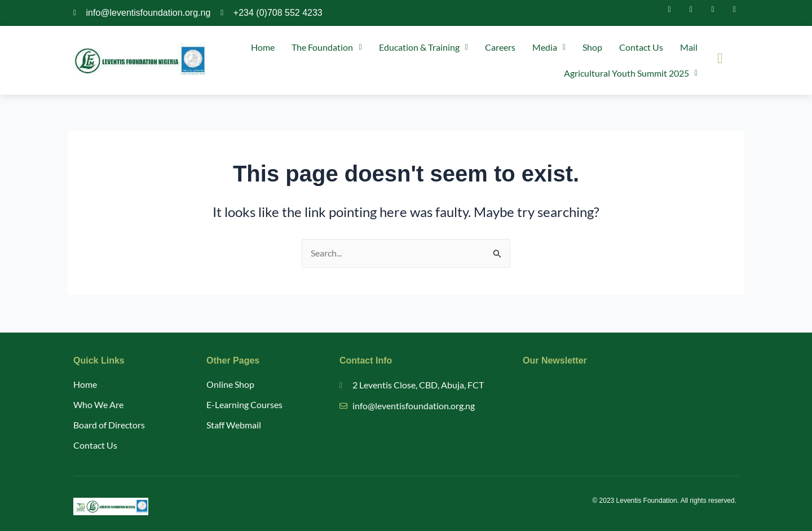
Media (549, 47)
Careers (500, 47)
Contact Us (641, 47)
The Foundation (326, 47)
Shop (592, 47)
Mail (689, 47)
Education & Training (423, 47)
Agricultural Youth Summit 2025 (631, 73)
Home (263, 47)
